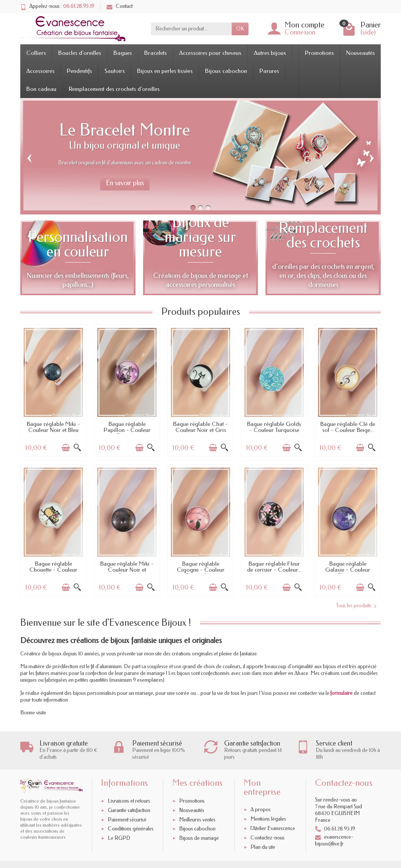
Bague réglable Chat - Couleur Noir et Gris (200, 427)
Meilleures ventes (197, 820)
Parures (269, 71)
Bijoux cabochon (226, 71)
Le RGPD (119, 838)
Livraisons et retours (129, 801)
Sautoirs (115, 71)
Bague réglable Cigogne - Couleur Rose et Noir (201, 570)
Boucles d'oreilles (80, 53)
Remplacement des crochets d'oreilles (114, 89)
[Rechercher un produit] (191, 29)
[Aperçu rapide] (77, 448)
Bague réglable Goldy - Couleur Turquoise (274, 427)
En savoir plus (125, 183)
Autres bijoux (270, 53)
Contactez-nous (268, 838)
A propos (261, 810)
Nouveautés (360, 53)
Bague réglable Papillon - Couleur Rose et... (127, 430)
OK (240, 29)
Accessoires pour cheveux (210, 53)
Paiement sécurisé (127, 820)
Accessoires (40, 71)
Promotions (319, 53)
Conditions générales (131, 829)
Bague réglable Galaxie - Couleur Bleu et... (348, 570)
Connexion (300, 32)
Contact (120, 6)
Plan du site (263, 847)
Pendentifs (79, 71)
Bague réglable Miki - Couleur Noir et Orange (127, 570)
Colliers (36, 53)
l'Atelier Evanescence (273, 828)
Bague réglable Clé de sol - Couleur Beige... (348, 427)
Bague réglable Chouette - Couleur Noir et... (53, 570)
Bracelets (155, 53)
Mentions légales (268, 819)
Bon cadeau (41, 89)
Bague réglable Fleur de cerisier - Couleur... (274, 567)
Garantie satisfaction (129, 810)
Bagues (123, 53)
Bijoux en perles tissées (165, 71)
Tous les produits (356, 606)
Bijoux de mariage (199, 838)
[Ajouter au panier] (66, 448)
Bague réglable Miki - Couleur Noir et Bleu (53, 427)
